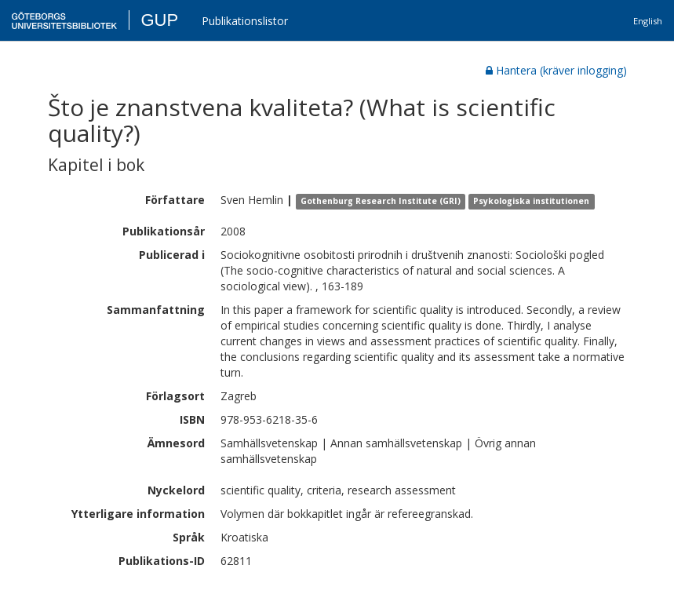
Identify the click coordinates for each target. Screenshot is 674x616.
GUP (159, 20)
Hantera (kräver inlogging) (556, 70)
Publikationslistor (245, 21)
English (648, 21)
